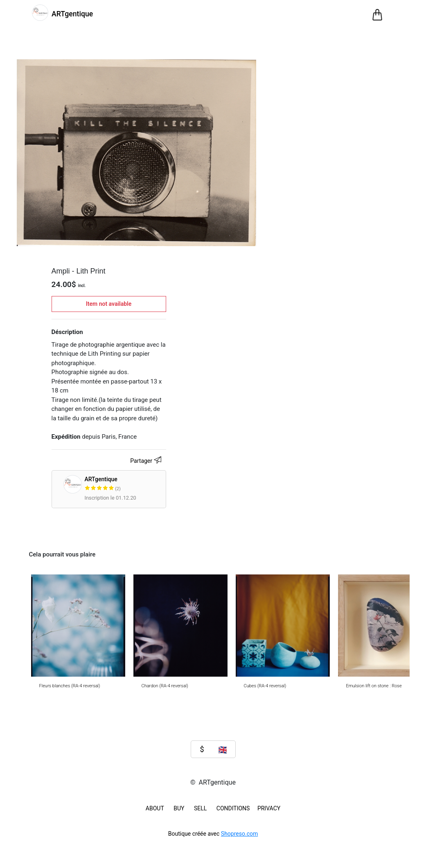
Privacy (269, 808)
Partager (147, 461)
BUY (179, 808)
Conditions (233, 808)
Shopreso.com (239, 834)
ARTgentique (135, 484)
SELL (200, 808)
